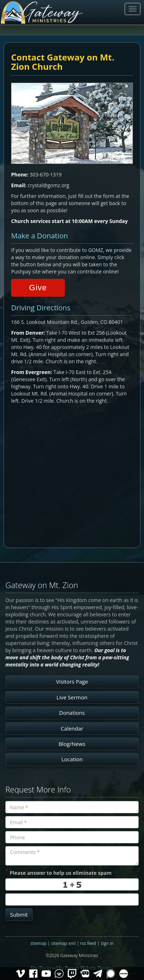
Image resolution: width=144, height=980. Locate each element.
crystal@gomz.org (48, 185)
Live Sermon (72, 697)
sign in (107, 943)
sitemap (39, 943)
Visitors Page (72, 681)
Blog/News (72, 744)
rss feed (88, 943)
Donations (72, 713)
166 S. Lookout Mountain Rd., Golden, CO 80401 (67, 322)
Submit (19, 914)
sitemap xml (63, 943)
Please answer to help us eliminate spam (58, 872)
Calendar (72, 728)
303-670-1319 (46, 174)
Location (72, 759)
